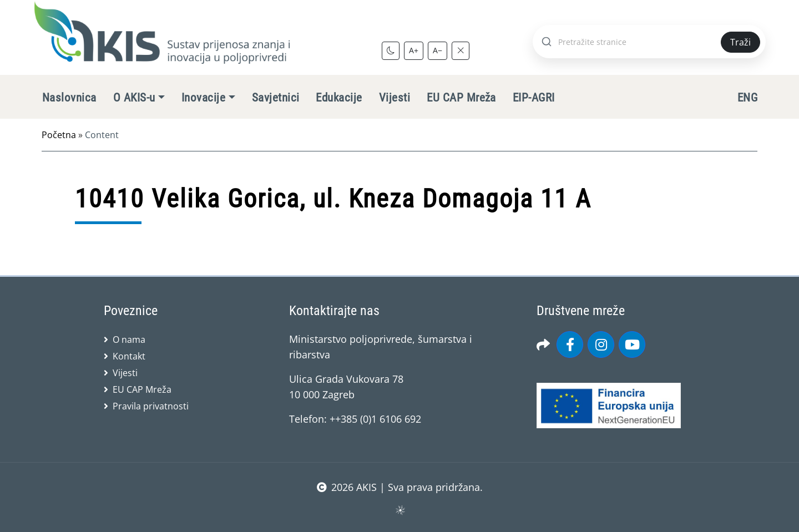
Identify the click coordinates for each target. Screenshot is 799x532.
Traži (740, 42)
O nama (129, 340)
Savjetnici (276, 98)
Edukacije (339, 98)
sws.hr (400, 510)
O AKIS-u (134, 98)
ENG (747, 98)
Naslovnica (69, 98)
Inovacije (203, 98)
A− (438, 50)
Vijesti (395, 98)
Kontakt (129, 356)
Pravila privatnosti (151, 406)
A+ (414, 50)
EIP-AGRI (534, 98)
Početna (59, 135)
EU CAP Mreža (461, 98)
